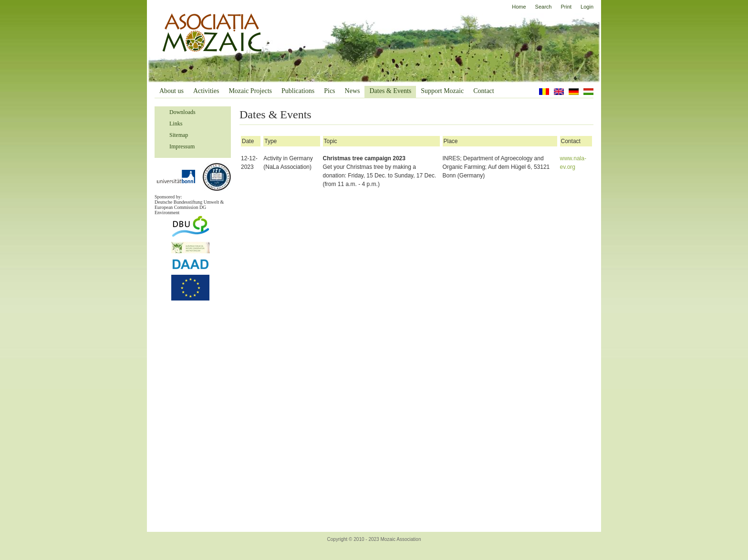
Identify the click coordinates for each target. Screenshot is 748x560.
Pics (329, 91)
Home (519, 7)
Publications (298, 91)
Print (566, 7)
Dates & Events (390, 91)
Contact (484, 91)
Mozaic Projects (250, 91)
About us (171, 91)
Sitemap (179, 135)
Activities (206, 91)
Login (587, 7)
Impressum (182, 146)
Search (544, 7)
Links (176, 124)
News (353, 91)
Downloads (182, 112)
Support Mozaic (442, 91)
